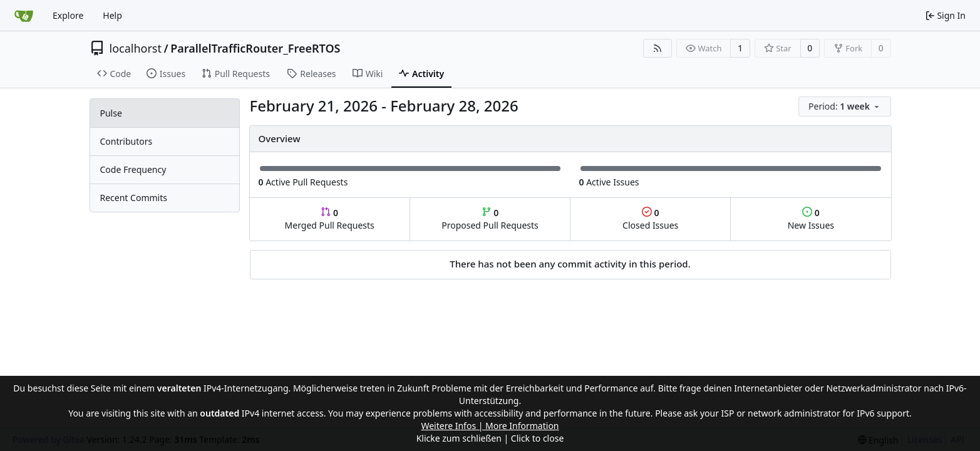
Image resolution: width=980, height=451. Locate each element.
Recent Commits (134, 198)
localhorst (136, 48)
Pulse (111, 113)
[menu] (844, 106)
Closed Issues (650, 219)
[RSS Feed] (658, 48)
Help (112, 15)
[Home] (24, 16)
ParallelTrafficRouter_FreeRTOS (255, 48)
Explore (68, 15)
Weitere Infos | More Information (490, 426)
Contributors (126, 141)
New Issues (811, 219)
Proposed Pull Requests (490, 219)
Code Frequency (133, 169)
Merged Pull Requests (330, 219)
